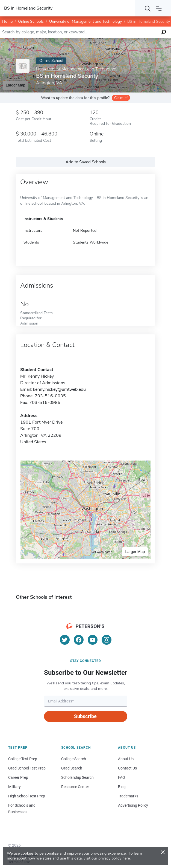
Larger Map (135, 552)
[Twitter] (65, 640)
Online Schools (31, 21)
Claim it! (121, 98)
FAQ (122, 777)
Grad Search (72, 768)
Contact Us (127, 768)
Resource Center (75, 787)
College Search (74, 759)
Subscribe (85, 716)
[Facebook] (79, 640)
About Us (126, 759)
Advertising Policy (133, 805)
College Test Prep (23, 759)
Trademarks (128, 796)
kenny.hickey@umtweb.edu (59, 389)
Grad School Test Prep (27, 768)
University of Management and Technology (85, 21)
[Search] (148, 8)
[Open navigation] (159, 8)
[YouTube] (93, 640)
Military (14, 787)
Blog (122, 787)
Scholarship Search (77, 777)
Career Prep (18, 777)
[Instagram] (107, 640)
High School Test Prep (27, 796)
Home (7, 21)
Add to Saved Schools (86, 162)
